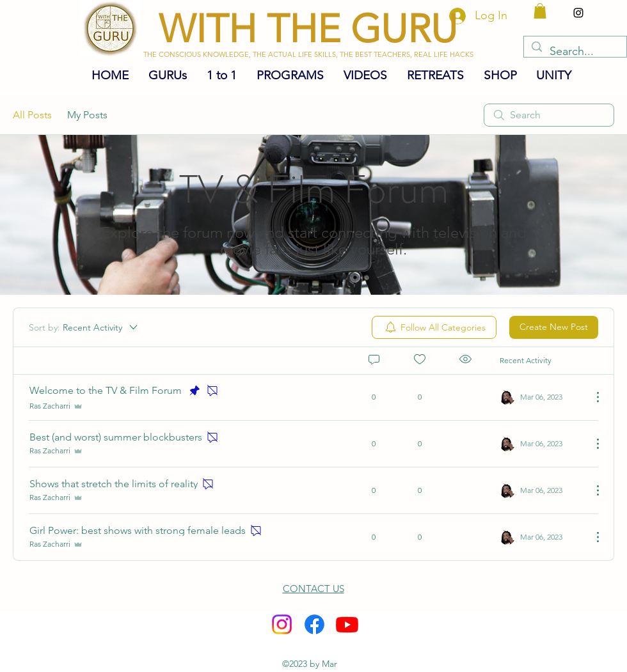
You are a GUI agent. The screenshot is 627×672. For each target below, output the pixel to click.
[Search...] (575, 52)
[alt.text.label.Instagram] (578, 13)
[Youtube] (347, 624)
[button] (540, 11)
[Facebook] (314, 624)
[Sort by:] (84, 327)
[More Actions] (591, 397)
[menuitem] (434, 327)
